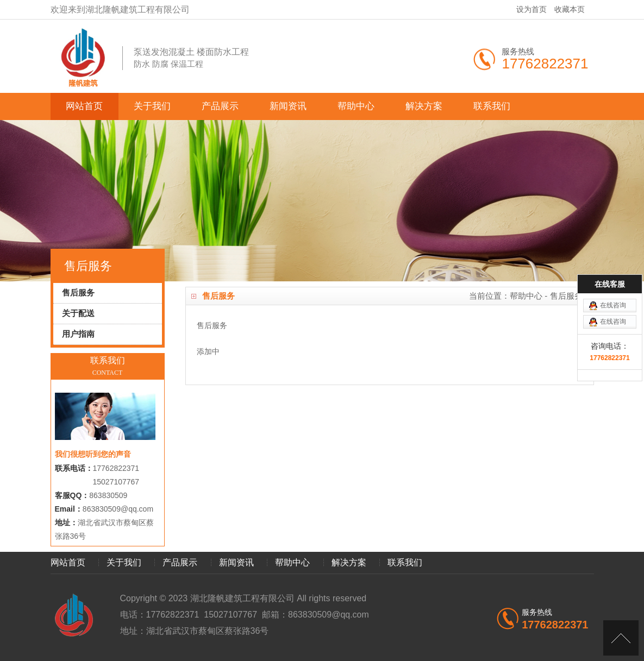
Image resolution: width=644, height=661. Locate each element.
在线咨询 (613, 284)
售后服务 (566, 296)
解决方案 (424, 106)
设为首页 (532, 9)
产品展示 (220, 106)
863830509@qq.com (118, 509)
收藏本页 (570, 9)
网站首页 (84, 106)
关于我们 (152, 106)
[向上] (621, 638)
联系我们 (492, 106)
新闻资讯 (288, 106)
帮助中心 (356, 106)
